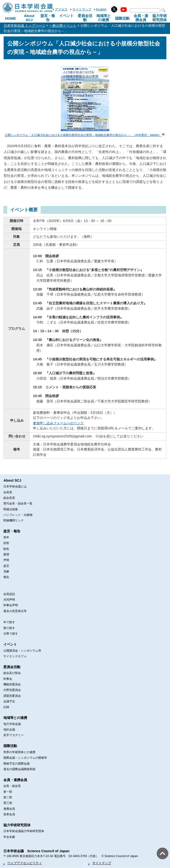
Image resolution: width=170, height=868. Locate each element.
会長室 (8, 492)
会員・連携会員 (15, 780)
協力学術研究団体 (17, 825)
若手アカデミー (14, 735)
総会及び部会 (12, 673)
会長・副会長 (12, 786)
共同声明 (9, 600)
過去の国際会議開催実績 (19, 769)
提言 (6, 566)
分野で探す (11, 634)
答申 (6, 537)
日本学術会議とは (15, 486)
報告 (6, 577)
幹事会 (8, 679)
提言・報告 (48, 18)
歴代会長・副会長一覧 (18, 503)
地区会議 (9, 730)
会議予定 (9, 701)
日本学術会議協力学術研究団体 (24, 831)
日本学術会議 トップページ (24, 26)
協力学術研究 (160, 18)
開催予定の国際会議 (16, 764)
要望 (6, 554)
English (101, 9)
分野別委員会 (12, 690)
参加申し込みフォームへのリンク (58, 423)
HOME (11, 18)
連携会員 (9, 809)
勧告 (6, 549)
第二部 (8, 797)
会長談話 (9, 594)
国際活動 (122, 18)
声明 (6, 560)
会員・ (141, 18)
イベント (66, 16)
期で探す (9, 628)
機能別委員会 (12, 684)
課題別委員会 (12, 696)
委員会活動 (85, 18)
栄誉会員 (9, 814)
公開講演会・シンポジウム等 (22, 651)
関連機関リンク (14, 520)
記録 (6, 707)
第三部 (8, 803)
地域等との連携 (15, 718)
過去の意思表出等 (15, 611)
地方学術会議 (12, 724)
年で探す (9, 622)
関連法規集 (11, 509)
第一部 (8, 792)
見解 (6, 571)
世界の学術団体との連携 (19, 752)
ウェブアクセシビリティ (25, 863)
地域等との (104, 18)
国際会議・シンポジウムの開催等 (25, 758)
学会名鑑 (9, 837)
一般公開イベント (63, 26)
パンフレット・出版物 (18, 515)
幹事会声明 (11, 605)
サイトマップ (82, 9)
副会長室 (9, 498)
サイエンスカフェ (15, 656)
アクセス (61, 9)
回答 (6, 543)
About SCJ (29, 18)
